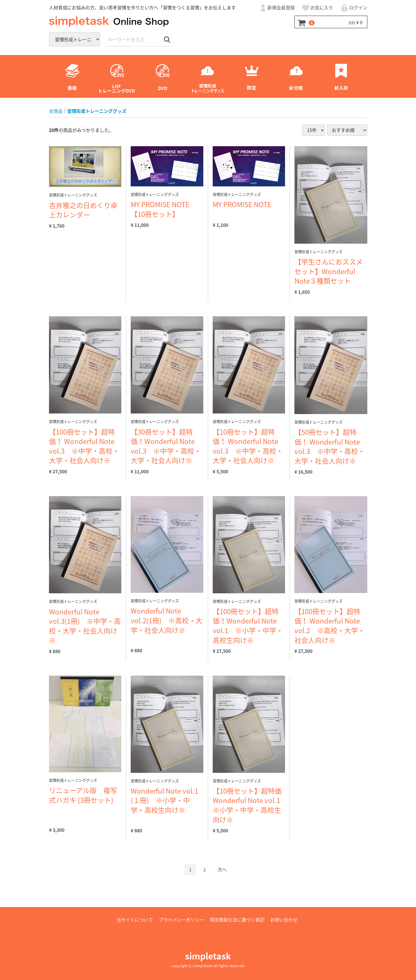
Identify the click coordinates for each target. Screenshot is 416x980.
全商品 (56, 111)
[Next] (222, 870)
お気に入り (317, 8)
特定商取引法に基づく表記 (237, 920)
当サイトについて (135, 920)
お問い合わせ (284, 920)
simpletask (208, 956)
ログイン (354, 8)
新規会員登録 (276, 8)
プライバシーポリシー (181, 920)
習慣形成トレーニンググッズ (97, 111)
